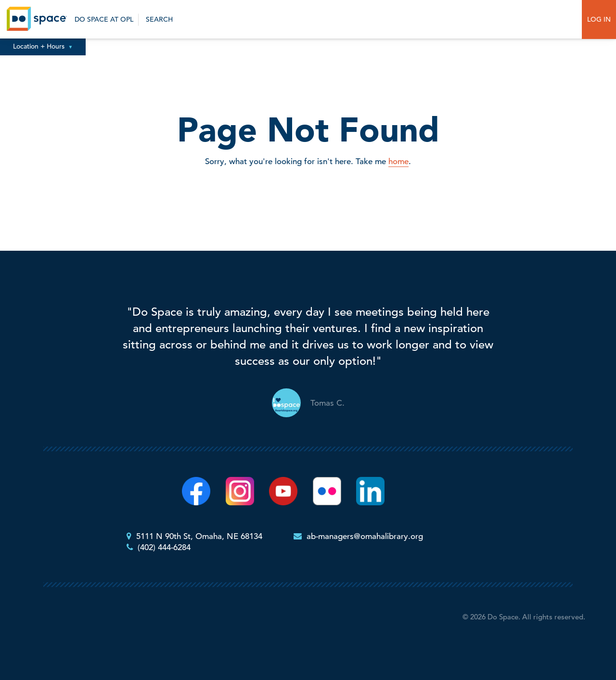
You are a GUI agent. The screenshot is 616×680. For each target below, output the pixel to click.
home (398, 161)
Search (158, 19)
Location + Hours (43, 46)
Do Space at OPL (104, 19)
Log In (599, 19)
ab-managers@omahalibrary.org (365, 536)
